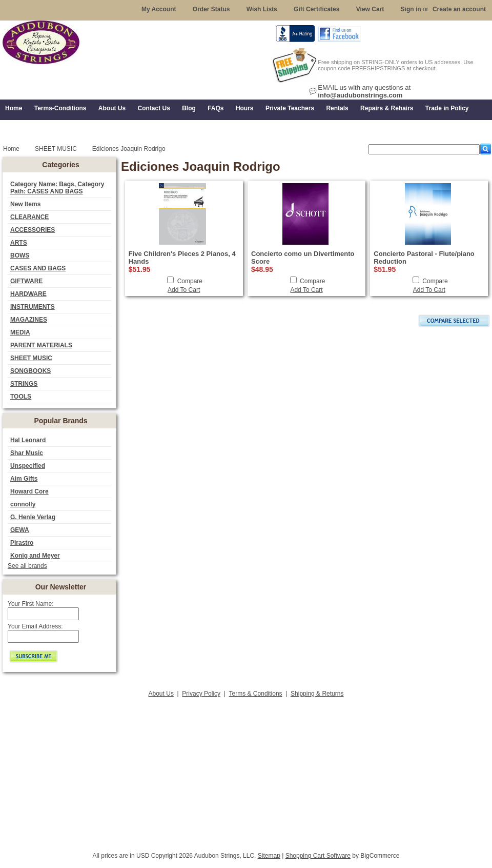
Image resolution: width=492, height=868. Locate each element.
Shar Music (27, 453)
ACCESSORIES (33, 230)
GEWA (20, 530)
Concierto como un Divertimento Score (303, 258)
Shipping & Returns (317, 694)
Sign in (411, 9)
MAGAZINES (29, 320)
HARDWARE (28, 294)
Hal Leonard (28, 440)
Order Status (211, 9)
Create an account (459, 9)
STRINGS (24, 384)
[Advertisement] (246, 772)
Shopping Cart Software (318, 856)
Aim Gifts (24, 479)
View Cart (370, 9)
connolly (23, 504)
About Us (161, 694)
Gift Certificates (316, 9)
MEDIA (20, 332)
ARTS (19, 243)
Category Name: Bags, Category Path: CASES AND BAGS (57, 188)
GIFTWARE (26, 281)
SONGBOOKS (30, 371)
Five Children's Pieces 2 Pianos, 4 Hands (182, 258)
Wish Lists (262, 9)
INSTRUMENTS (33, 307)
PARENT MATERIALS (41, 345)
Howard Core (29, 491)
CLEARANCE (29, 217)
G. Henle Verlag (33, 517)
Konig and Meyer (35, 556)
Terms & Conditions (256, 694)
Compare (190, 281)
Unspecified (28, 466)
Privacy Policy (201, 694)
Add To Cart (184, 290)
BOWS (20, 255)
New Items (25, 204)
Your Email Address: (35, 626)
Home (11, 149)
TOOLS (21, 397)
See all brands (27, 566)
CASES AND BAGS (38, 268)
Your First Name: (31, 604)
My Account (159, 9)
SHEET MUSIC (31, 358)
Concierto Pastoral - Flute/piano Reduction (424, 258)
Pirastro (22, 543)
